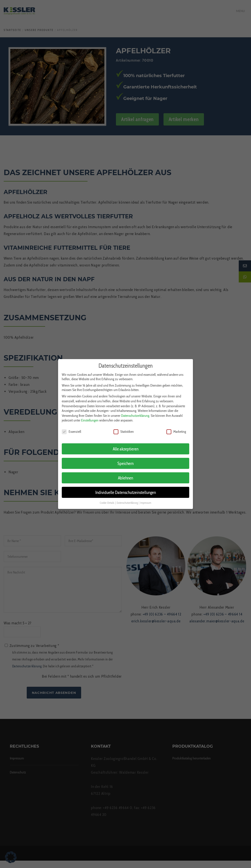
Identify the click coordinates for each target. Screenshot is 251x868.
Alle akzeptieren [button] (126, 444)
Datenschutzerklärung (135, 411)
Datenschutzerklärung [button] (127, 498)
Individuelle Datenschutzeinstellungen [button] (126, 488)
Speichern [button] (125, 459)
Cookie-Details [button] (107, 498)
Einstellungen (90, 416)
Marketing (176, 427)
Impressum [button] (146, 498)
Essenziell (71, 427)
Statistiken (124, 427)
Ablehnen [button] (125, 473)
